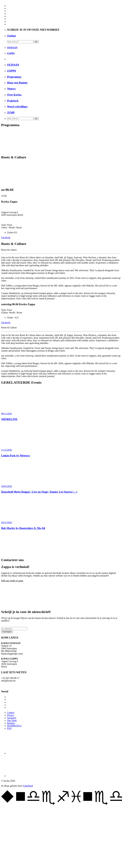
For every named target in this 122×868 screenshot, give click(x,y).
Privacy (11, 715)
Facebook (6, 237)
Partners (11, 723)
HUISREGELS (14, 726)
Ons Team (12, 720)
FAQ (9, 728)
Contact (11, 712)
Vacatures (12, 718)
